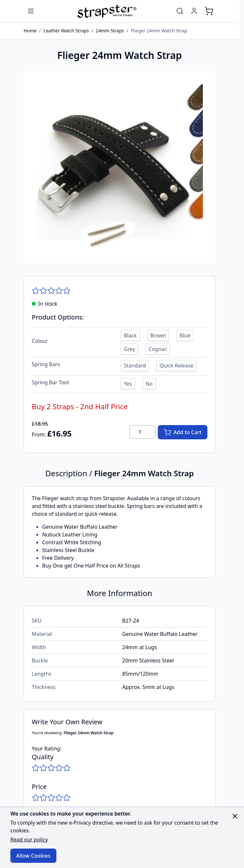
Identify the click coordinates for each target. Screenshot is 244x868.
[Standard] (135, 365)
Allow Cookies (33, 856)
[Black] (130, 334)
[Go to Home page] (106, 11)
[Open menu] (31, 11)
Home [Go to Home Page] (30, 31)
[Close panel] (235, 816)
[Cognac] (158, 348)
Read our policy (29, 840)
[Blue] (185, 334)
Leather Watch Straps (66, 31)
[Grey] (129, 348)
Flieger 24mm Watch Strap (159, 31)
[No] (149, 383)
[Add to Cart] (183, 432)
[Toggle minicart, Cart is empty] (209, 11)
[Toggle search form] (180, 11)
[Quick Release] (177, 365)
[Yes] (128, 383)
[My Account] (194, 11)
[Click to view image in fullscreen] (120, 167)
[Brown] (158, 334)
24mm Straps (110, 31)
